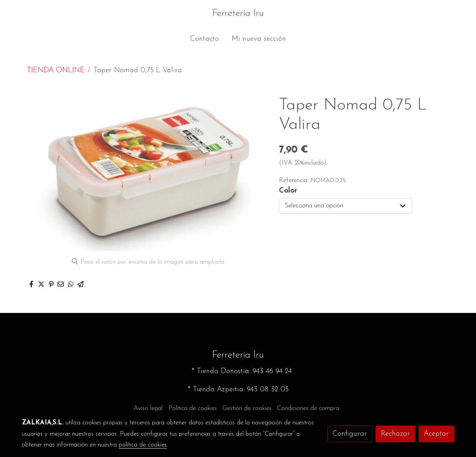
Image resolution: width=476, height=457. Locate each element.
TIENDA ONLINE (56, 70)
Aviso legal (148, 408)
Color (288, 191)
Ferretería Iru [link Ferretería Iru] (238, 13)
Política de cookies (193, 408)
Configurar (350, 434)
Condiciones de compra (308, 408)
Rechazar (396, 434)
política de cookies (143, 445)
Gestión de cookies (247, 408)
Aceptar (436, 434)
